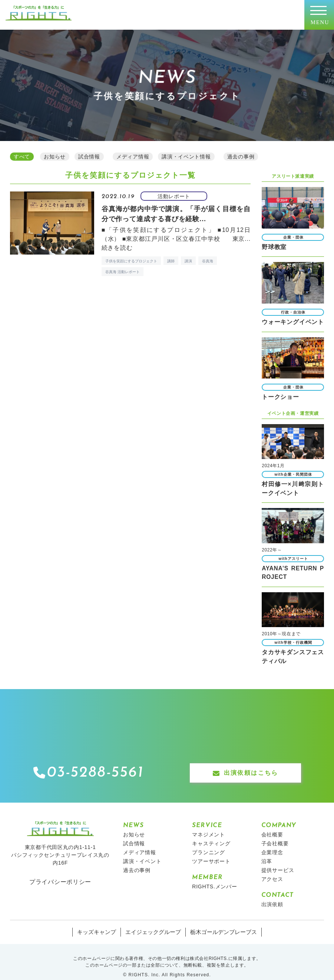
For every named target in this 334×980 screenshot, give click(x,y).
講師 (171, 260)
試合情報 (134, 834)
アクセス (272, 870)
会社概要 (272, 825)
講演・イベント (142, 852)
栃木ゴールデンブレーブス (221, 923)
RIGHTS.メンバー (215, 877)
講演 (188, 260)
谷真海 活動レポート (123, 271)
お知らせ (134, 825)
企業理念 (272, 843)
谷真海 (208, 260)
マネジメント (209, 825)
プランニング (209, 843)
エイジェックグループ (154, 923)
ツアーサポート (211, 852)
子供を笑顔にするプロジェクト (131, 260)
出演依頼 (272, 895)
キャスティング (211, 834)
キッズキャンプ (101, 923)
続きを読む (117, 247)
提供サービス (278, 861)
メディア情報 (140, 843)
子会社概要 (275, 834)
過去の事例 (137, 861)
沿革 (267, 852)
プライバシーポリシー (60, 873)
